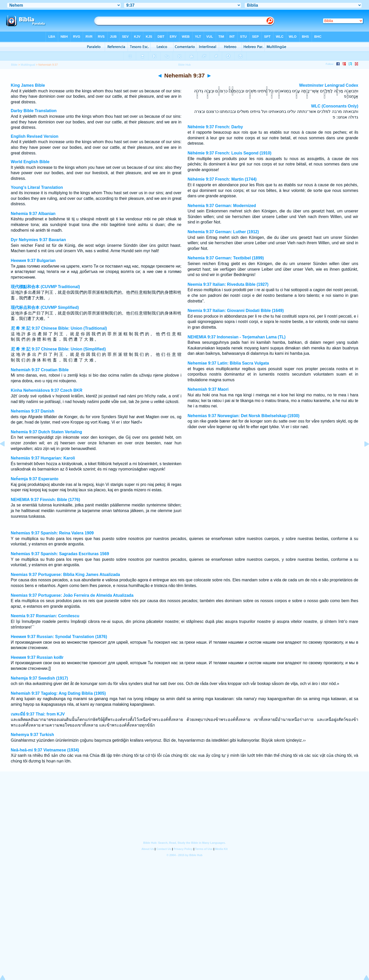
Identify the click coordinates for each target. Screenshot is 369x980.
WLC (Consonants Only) (335, 106)
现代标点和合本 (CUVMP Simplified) (45, 307)
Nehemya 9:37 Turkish (32, 735)
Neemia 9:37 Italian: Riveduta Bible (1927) (228, 284)
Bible (14, 65)
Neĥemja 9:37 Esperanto (35, 479)
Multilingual (28, 65)
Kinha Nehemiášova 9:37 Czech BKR (47, 390)
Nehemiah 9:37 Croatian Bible (40, 370)
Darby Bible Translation (34, 111)
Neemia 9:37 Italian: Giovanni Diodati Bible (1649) (236, 311)
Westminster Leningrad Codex (329, 85)
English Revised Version (35, 136)
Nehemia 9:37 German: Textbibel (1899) (226, 258)
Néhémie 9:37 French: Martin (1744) (222, 179)
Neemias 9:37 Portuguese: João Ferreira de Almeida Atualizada (72, 595)
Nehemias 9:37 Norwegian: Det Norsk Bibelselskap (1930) (244, 416)
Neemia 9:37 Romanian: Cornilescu (45, 616)
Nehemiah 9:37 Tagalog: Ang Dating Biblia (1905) (58, 693)
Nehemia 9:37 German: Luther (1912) (223, 232)
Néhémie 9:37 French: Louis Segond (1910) (229, 153)
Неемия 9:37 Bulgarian (33, 261)
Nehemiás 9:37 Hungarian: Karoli (43, 458)
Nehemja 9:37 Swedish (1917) (39, 678)
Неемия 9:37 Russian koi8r (37, 657)
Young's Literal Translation (37, 187)
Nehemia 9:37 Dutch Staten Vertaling (46, 432)
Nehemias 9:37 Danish (33, 411)
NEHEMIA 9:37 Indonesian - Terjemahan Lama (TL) (237, 337)
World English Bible (30, 162)
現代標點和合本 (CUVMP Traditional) (45, 287)
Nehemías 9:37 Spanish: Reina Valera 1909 (52, 533)
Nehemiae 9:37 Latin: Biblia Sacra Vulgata (228, 363)
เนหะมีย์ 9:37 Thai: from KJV (38, 714)
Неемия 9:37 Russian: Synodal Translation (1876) (59, 637)
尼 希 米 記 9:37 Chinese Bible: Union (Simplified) (58, 349)
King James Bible (28, 85)
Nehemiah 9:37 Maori (208, 389)
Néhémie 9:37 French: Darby (215, 127)
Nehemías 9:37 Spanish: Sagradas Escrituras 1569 (60, 554)
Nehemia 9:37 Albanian (33, 214)
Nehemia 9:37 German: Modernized (222, 206)
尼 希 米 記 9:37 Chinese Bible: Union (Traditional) (59, 328)
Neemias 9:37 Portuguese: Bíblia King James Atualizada (65, 575)
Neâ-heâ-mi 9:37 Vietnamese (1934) (45, 750)
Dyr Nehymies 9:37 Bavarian (38, 240)
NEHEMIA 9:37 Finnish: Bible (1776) (45, 500)
